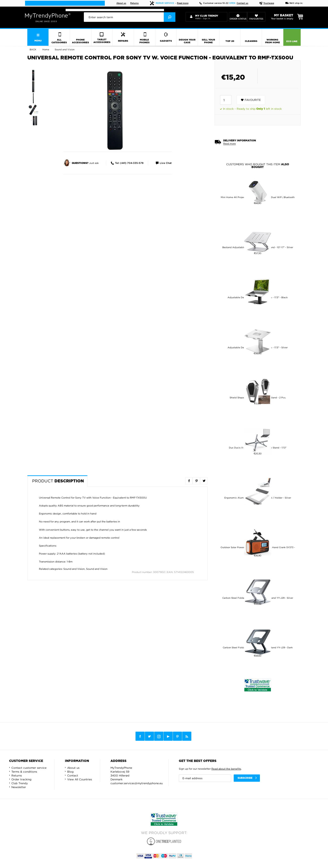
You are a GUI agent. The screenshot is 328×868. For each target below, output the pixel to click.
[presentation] (130, 17)
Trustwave (267, 3)
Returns (135, 3)
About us (121, 3)
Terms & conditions (24, 772)
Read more (183, 3)
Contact (73, 775)
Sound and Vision (74, 569)
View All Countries (80, 779)
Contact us (242, 3)
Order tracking (21, 779)
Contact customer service (29, 768)
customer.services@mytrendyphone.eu (137, 783)
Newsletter (19, 787)
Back (33, 50)
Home (46, 50)
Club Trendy (20, 783)
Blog (70, 772)
